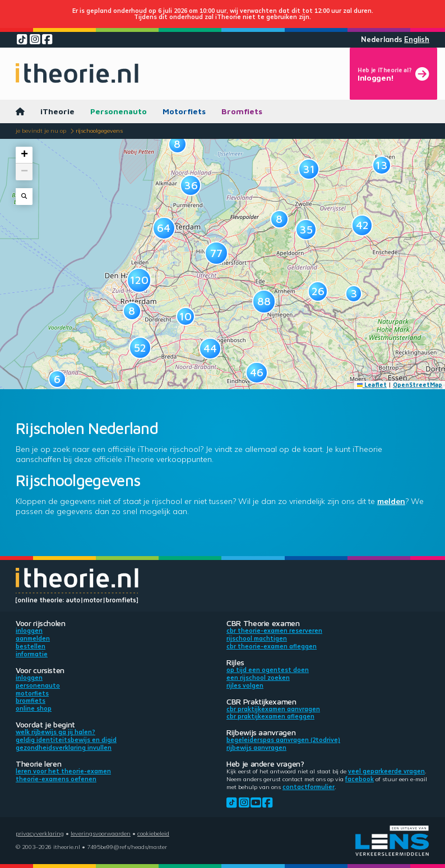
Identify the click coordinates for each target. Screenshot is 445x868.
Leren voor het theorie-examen (63, 771)
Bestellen (31, 646)
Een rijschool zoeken (258, 678)
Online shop (34, 708)
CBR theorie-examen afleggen (272, 646)
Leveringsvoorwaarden (101, 833)
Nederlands (382, 39)
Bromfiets (242, 111)
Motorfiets (184, 111)
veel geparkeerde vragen (386, 771)
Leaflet (372, 385)
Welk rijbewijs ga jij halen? (55, 732)
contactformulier (309, 787)
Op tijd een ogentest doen (268, 670)
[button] (132, 311)
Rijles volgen (245, 685)
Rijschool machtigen (257, 638)
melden (391, 501)
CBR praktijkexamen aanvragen (273, 709)
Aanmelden (33, 638)
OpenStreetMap (418, 385)
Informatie (32, 654)
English (417, 39)
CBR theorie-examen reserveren (274, 631)
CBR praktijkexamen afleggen (270, 716)
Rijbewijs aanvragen (256, 748)
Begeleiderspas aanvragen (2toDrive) (283, 740)
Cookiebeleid (153, 833)
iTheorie (57, 111)
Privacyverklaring (40, 833)
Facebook (360, 779)
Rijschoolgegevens (99, 130)
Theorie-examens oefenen (56, 779)
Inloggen (29, 631)
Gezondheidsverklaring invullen (64, 748)
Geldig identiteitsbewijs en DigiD (66, 740)
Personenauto (119, 111)
